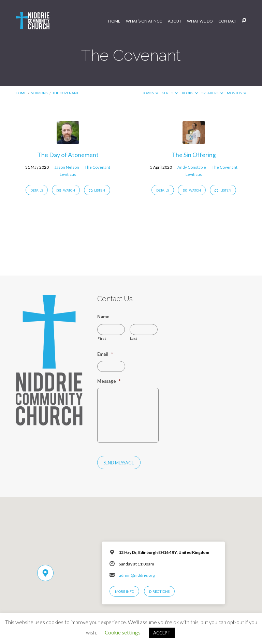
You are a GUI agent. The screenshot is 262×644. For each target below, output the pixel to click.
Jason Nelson (67, 167)
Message (109, 381)
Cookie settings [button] (123, 632)
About (175, 21)
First (102, 338)
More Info (125, 591)
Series (170, 93)
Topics (151, 93)
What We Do (200, 21)
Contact (228, 21)
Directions (159, 591)
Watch (66, 190)
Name (103, 317)
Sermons (39, 93)
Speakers (212, 93)
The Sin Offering (194, 155)
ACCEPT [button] (162, 633)
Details (37, 190)
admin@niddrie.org (137, 575)
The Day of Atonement (68, 155)
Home (114, 21)
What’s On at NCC (144, 21)
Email (105, 354)
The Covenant (65, 93)
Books (190, 93)
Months (237, 93)
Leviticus (68, 174)
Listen (97, 190)
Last (134, 338)
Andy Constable (192, 167)
